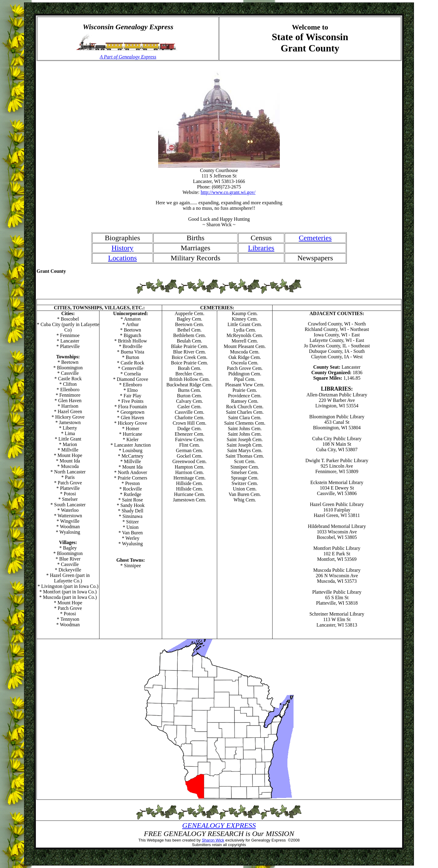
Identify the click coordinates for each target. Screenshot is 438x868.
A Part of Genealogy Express (128, 57)
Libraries (261, 248)
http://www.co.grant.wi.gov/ (228, 192)
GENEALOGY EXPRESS (219, 825)
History (123, 248)
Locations (122, 258)
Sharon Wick (213, 840)
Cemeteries (315, 238)
